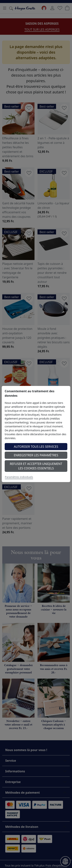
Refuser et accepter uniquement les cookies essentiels (36, 466)
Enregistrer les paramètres (36, 455)
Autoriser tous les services (36, 447)
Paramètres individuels (19, 477)
